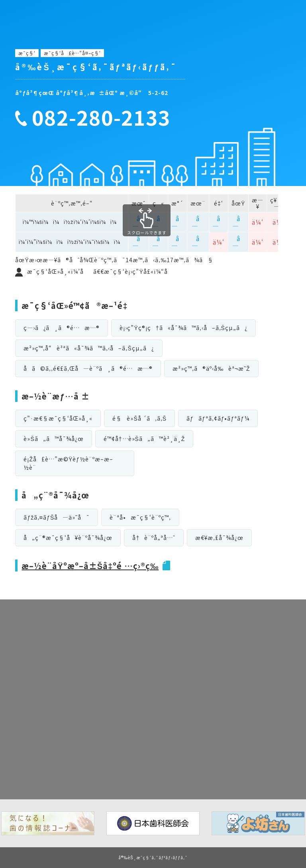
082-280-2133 (101, 117)
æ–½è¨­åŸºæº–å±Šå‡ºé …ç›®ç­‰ (90, 566)
